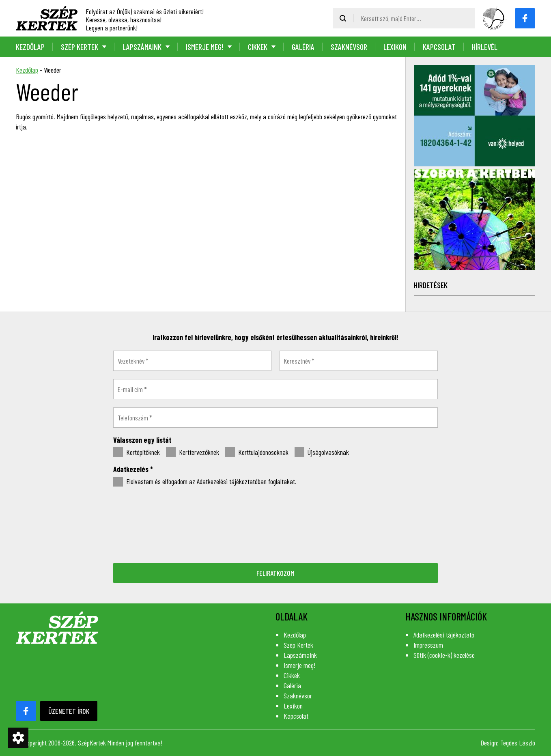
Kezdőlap (30, 47)
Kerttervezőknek (193, 452)
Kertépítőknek (137, 452)
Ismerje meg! (205, 47)
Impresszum (428, 645)
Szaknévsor (349, 47)
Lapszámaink (142, 47)
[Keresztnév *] (359, 361)
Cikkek (258, 47)
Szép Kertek (80, 47)
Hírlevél (485, 47)
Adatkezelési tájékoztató (444, 635)
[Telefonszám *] (275, 418)
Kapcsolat (439, 47)
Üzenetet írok (69, 711)
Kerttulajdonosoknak (257, 452)
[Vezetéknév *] (192, 361)
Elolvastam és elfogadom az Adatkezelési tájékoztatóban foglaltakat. (205, 482)
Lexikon (395, 47)
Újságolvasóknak (322, 452)
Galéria (303, 47)
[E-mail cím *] (275, 389)
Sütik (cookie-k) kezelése (444, 655)
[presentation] (275, 524)
